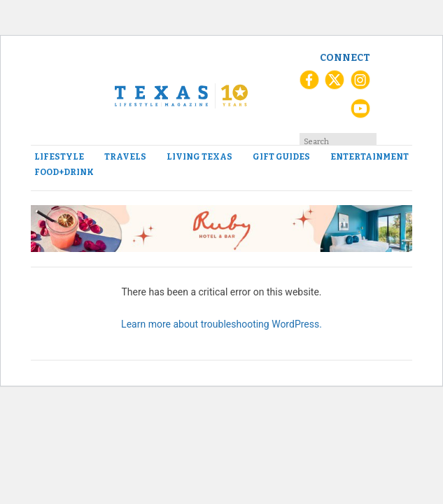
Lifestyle (59, 157)
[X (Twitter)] (335, 85)
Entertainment (370, 157)
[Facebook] (309, 85)
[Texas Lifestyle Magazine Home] (181, 96)
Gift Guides (281, 157)
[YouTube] (360, 113)
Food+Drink (64, 172)
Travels (125, 157)
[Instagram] (360, 85)
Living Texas (199, 157)
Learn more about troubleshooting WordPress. (221, 324)
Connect (345, 58)
